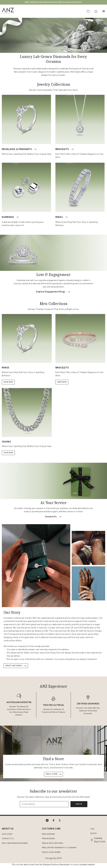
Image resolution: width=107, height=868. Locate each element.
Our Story (7, 836)
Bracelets (65, 149)
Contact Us (8, 840)
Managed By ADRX (54, 860)
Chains (6, 443)
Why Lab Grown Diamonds (15, 845)
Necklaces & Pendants (19, 149)
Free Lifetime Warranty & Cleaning (59, 849)
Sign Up (79, 806)
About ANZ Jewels (16, 667)
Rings (62, 218)
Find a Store (54, 776)
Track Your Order (51, 854)
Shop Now (8, 383)
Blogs (94, 835)
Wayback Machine (51, 866)
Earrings (11, 218)
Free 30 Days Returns (52, 845)
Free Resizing (48, 840)
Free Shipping (48, 836)
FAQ (92, 831)
